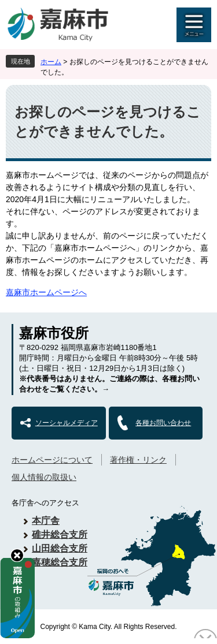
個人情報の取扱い (44, 477)
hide (17, 555)
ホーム (51, 62)
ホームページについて (52, 460)
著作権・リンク (138, 460)
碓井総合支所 (60, 535)
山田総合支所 (60, 548)
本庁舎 (46, 521)
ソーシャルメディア (67, 423)
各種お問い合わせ (163, 423)
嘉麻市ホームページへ (46, 292)
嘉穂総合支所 (60, 562)
